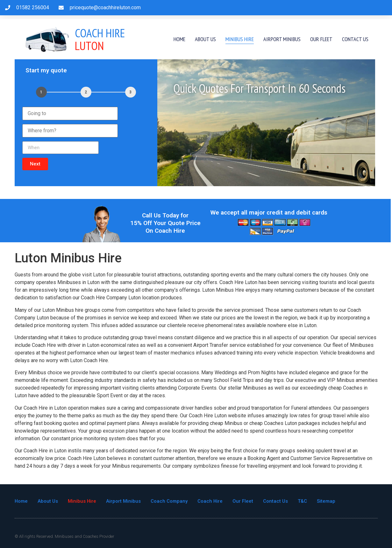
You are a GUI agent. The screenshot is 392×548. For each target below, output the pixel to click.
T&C (303, 501)
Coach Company (170, 501)
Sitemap (327, 501)
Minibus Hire (240, 39)
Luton (100, 39)
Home (179, 39)
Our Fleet (321, 39)
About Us (205, 39)
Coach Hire (211, 501)
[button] (35, 164)
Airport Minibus (282, 39)
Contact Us (355, 39)
